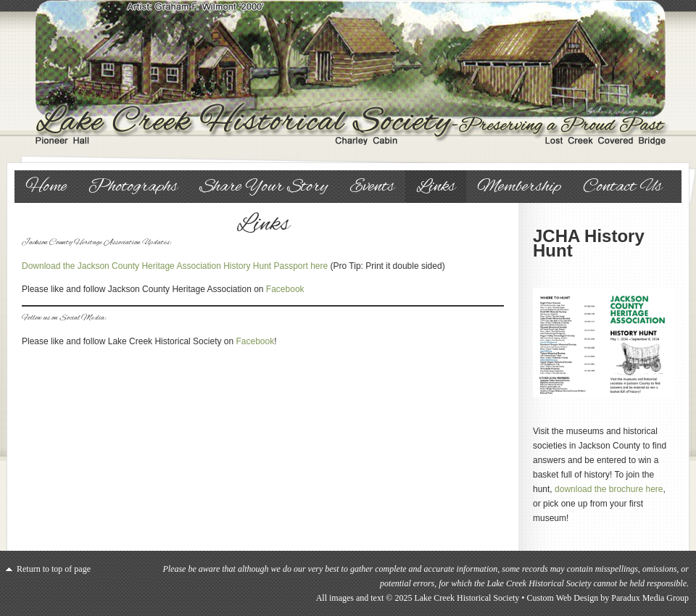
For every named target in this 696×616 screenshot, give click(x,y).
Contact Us (622, 187)
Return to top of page (54, 569)
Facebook (285, 289)
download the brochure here (609, 489)
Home (46, 187)
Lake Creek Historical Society (348, 72)
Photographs (133, 187)
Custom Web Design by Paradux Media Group (608, 598)
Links (436, 187)
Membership (519, 187)
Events (372, 187)
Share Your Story (264, 187)
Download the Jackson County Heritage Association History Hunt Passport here (175, 266)
